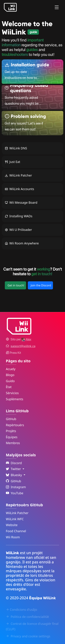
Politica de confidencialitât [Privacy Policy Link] (27, 617)
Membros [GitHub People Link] (13, 443)
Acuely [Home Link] (11, 369)
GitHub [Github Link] (14, 481)
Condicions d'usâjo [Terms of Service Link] (22, 610)
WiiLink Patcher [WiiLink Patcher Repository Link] (17, 513)
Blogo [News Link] (10, 375)
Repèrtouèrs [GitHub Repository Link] (15, 425)
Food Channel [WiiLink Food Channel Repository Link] (16, 531)
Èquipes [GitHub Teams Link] (12, 437)
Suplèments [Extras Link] (15, 399)
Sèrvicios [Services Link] (12, 393)
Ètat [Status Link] (9, 387)
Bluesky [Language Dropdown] (14, 475)
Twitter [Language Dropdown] (14, 469)
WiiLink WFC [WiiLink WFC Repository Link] (15, 519)
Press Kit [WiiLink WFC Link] (13, 353)
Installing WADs (19, 216)
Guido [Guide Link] (10, 381)
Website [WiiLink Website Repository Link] (12, 525)
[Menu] (57, 7)
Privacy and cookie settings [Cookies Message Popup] (28, 636)
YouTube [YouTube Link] (15, 493)
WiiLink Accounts (19, 189)
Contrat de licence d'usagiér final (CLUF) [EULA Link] (32, 626)
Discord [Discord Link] (14, 463)
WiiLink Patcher (18, 175)
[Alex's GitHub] (26, 339)
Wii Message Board (21, 202)
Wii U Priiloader (18, 230)
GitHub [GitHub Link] (11, 419)
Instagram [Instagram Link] (16, 487)
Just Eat (12, 162)
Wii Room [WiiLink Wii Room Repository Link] (13, 537)
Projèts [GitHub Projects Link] (11, 431)
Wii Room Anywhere (22, 243)
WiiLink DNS (16, 148)
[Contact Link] (23, 346)
